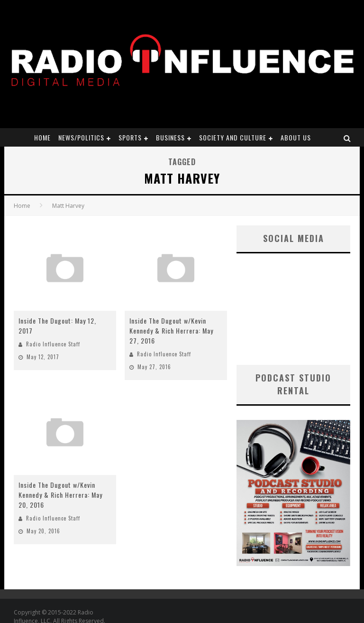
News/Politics (81, 137)
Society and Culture (233, 137)
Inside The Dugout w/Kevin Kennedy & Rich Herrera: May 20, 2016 (60, 495)
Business (170, 137)
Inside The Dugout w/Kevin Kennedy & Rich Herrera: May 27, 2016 (171, 330)
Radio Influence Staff (53, 344)
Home (42, 137)
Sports (130, 137)
